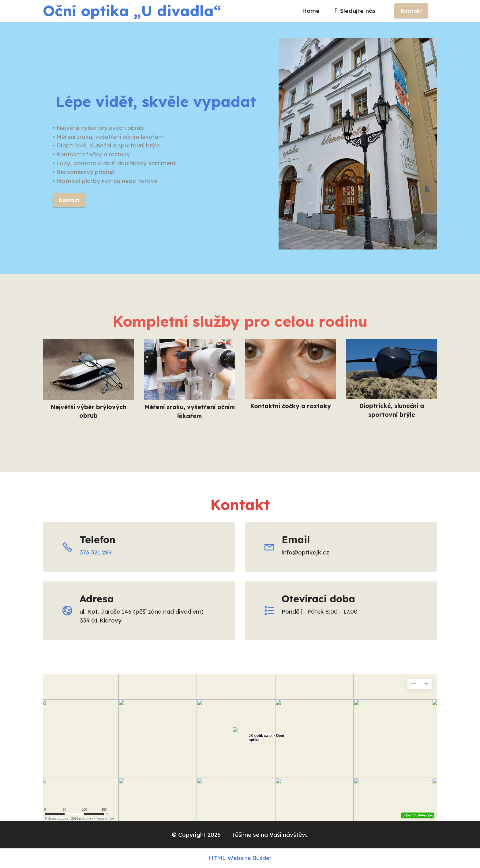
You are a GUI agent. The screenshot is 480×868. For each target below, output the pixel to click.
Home (311, 11)
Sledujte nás (356, 11)
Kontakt (411, 11)
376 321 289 (96, 552)
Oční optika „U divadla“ (132, 11)
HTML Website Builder (240, 858)
